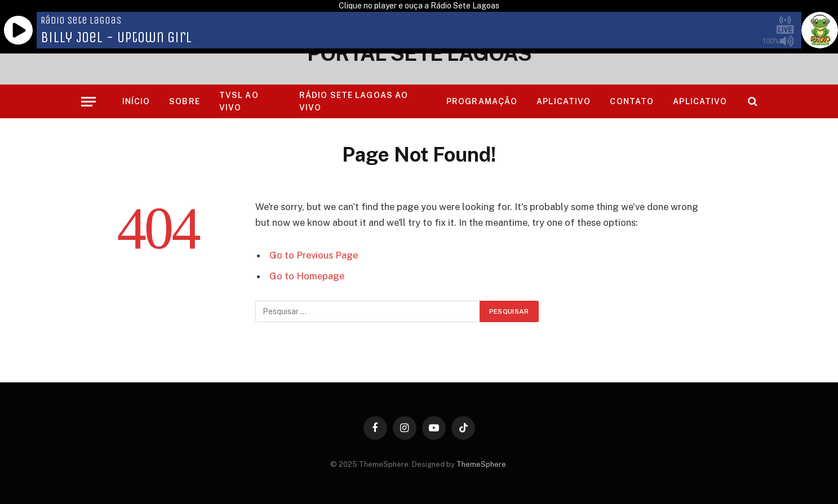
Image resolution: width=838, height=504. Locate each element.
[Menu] (88, 102)
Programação (482, 101)
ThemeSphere (481, 464)
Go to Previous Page (314, 255)
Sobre (185, 101)
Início (136, 101)
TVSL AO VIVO (239, 101)
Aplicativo (564, 101)
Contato (632, 101)
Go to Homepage (307, 276)
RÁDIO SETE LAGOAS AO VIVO (354, 101)
